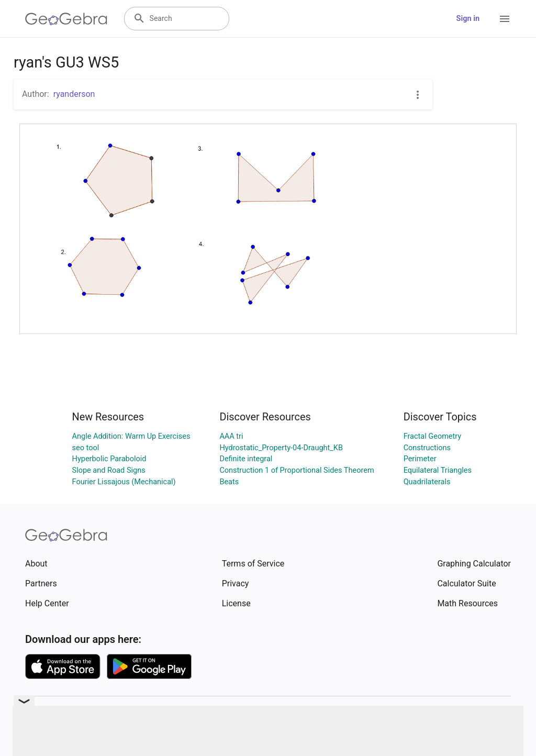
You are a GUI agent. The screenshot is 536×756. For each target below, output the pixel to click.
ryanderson (74, 94)
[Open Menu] (505, 19)
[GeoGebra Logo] (66, 19)
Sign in (468, 19)
